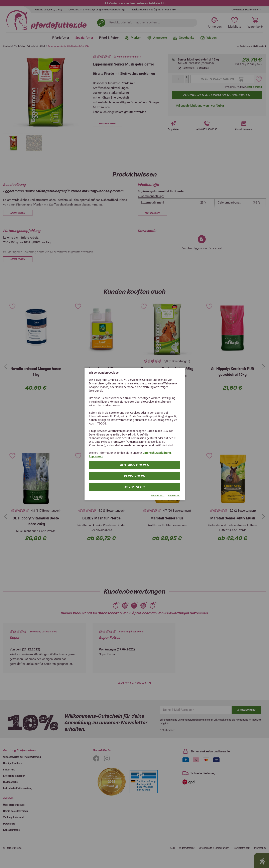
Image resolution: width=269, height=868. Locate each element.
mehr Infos (134, 487)
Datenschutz (158, 496)
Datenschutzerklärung (157, 453)
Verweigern (134, 476)
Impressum (96, 456)
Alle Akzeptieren (135, 465)
